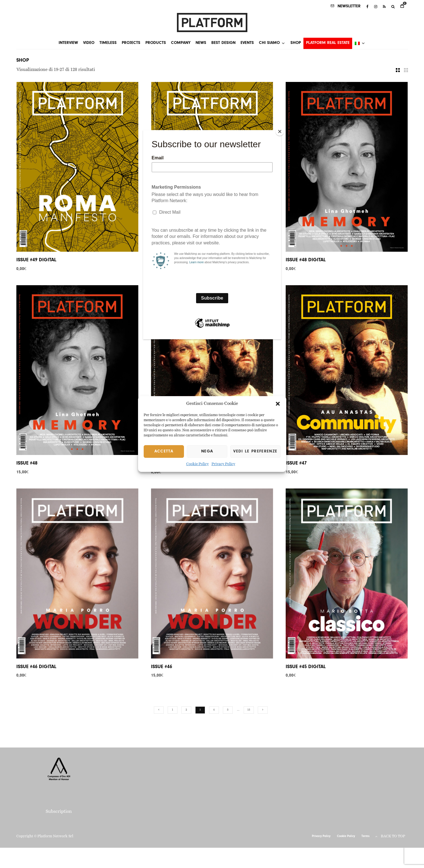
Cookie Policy (197, 465)
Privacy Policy (223, 465)
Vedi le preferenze (255, 451)
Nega (207, 451)
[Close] (280, 131)
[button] (278, 404)
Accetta (164, 451)
